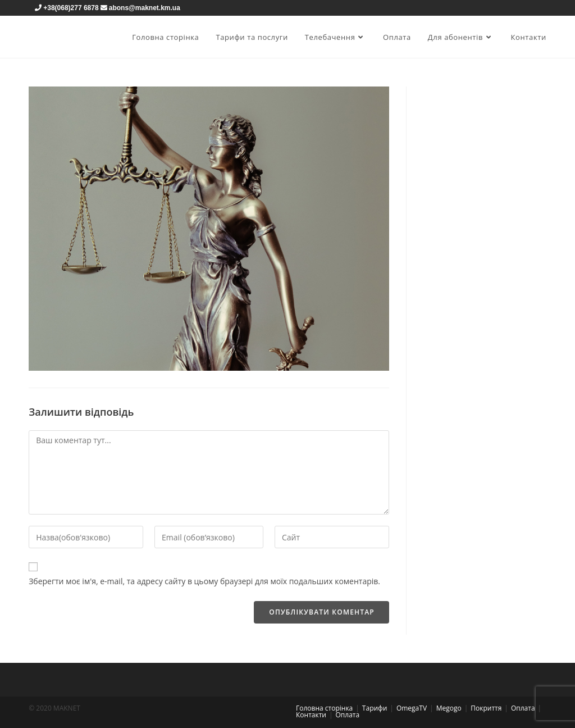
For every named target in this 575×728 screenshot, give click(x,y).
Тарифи (375, 708)
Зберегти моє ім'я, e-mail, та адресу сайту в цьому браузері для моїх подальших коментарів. (204, 581)
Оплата (523, 708)
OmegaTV (412, 708)
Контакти (311, 715)
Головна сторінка (324, 708)
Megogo (449, 708)
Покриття (486, 708)
